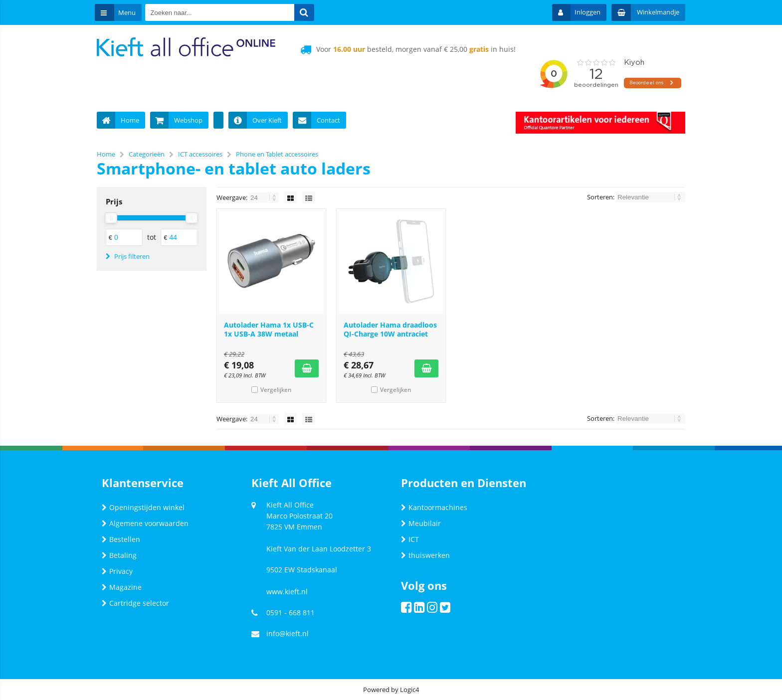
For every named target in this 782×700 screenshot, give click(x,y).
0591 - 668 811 (291, 612)
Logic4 (409, 690)
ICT (410, 539)
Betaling (119, 555)
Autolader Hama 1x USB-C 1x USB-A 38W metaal (269, 329)
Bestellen (121, 539)
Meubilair (421, 523)
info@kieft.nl (288, 633)
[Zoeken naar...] (308, 12)
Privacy (117, 571)
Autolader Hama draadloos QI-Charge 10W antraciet (390, 329)
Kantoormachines (434, 507)
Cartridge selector (135, 603)
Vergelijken (276, 390)
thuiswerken (425, 555)
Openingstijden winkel (143, 507)
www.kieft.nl (287, 592)
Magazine (122, 587)
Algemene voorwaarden (145, 523)
